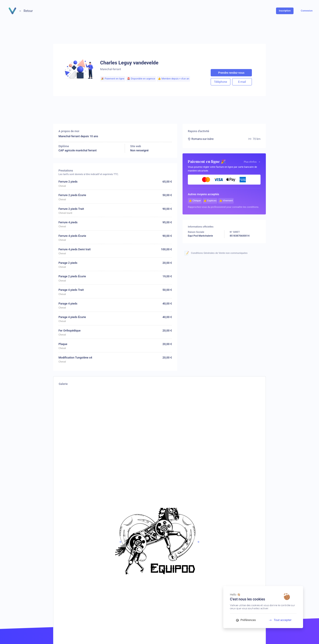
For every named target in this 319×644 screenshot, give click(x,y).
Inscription (285, 11)
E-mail (242, 82)
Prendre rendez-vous (231, 73)
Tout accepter (279, 620)
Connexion (307, 11)
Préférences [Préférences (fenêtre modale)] (246, 620)
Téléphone (221, 82)
